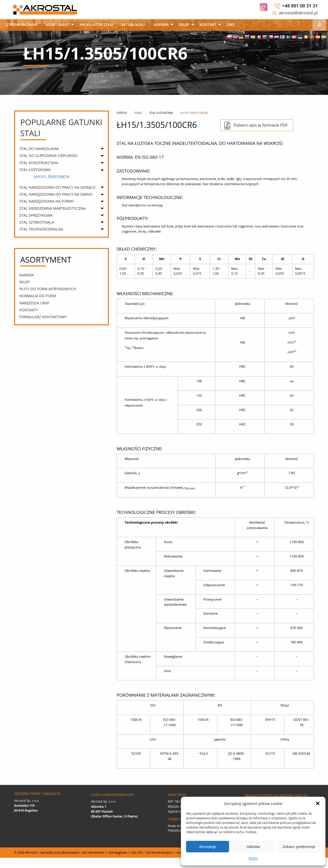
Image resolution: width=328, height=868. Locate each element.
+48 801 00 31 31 (300, 6)
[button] (318, 803)
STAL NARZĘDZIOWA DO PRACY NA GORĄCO (57, 187)
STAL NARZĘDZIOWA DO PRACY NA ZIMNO (56, 194)
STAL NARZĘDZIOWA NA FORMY (47, 201)
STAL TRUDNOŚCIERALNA (41, 229)
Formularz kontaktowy (43, 317)
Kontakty (29, 310)
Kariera (161, 24)
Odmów (253, 847)
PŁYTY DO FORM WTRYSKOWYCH (48, 289)
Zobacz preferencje (299, 847)
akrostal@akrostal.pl (298, 13)
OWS (231, 24)
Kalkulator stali (96, 24)
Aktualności (134, 24)
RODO (253, 858)
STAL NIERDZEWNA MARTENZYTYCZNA (52, 208)
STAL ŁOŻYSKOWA (35, 170)
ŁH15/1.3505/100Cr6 (52, 177)
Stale (138, 113)
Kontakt (208, 24)
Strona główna (22, 24)
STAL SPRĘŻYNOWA (36, 215)
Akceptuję (208, 847)
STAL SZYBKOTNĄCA (37, 222)
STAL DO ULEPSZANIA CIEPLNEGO (48, 156)
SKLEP (184, 24)
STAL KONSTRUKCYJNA (39, 163)
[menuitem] (22, 25)
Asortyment (58, 24)
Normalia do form (38, 296)
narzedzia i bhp (34, 303)
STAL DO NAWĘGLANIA (39, 149)
